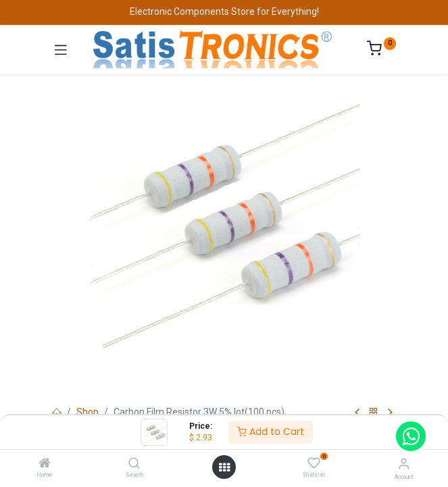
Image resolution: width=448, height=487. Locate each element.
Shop (88, 412)
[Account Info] (404, 464)
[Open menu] (224, 467)
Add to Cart (271, 432)
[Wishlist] (314, 463)
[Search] (134, 464)
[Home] (45, 464)
